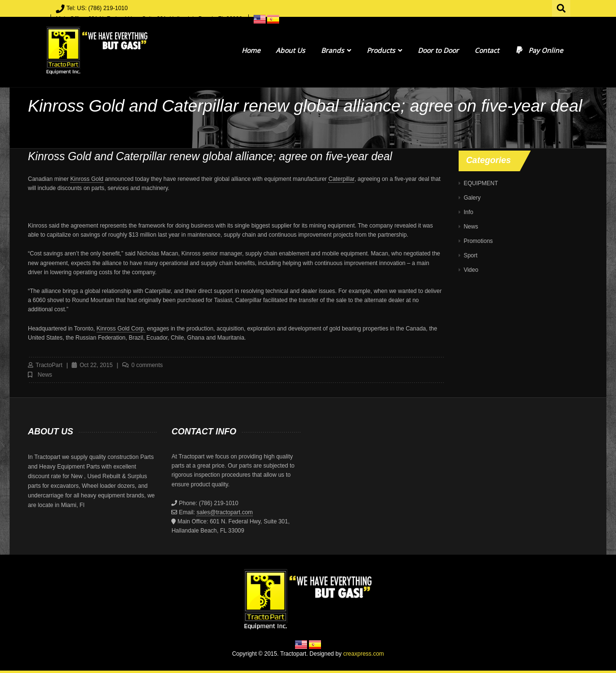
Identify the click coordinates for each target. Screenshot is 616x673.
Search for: (562, 7)
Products (385, 50)
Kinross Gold (87, 179)
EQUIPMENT (481, 183)
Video (471, 270)
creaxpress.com (364, 654)
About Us (290, 50)
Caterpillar (341, 179)
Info (468, 212)
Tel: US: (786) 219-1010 (97, 8)
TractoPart (49, 365)
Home (251, 50)
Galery (472, 198)
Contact (487, 50)
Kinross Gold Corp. (121, 329)
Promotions (478, 241)
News (45, 375)
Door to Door (438, 50)
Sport (470, 255)
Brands (336, 50)
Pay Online (539, 50)
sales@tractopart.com (225, 512)
